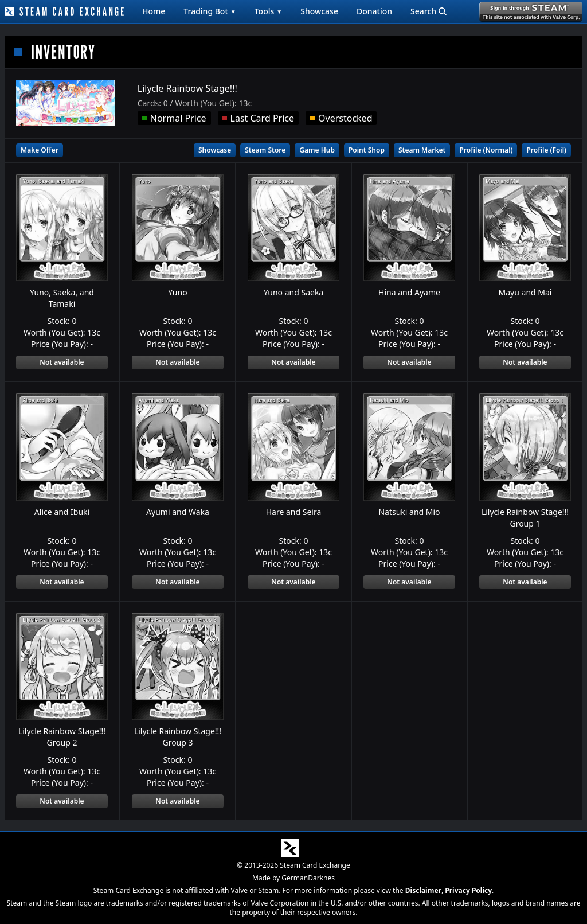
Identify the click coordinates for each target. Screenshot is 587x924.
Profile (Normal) (486, 150)
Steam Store (265, 150)
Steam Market (422, 150)
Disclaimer (423, 890)
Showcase (319, 11)
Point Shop (367, 150)
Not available (62, 362)
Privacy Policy (468, 890)
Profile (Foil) (546, 150)
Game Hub (317, 150)
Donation (374, 11)
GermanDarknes (308, 878)
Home (154, 11)
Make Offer (40, 150)
